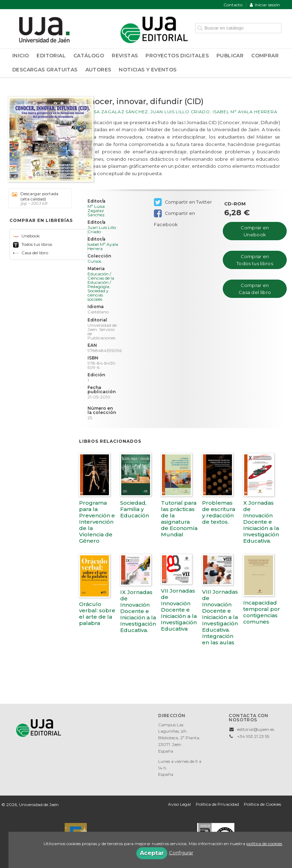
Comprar (265, 56)
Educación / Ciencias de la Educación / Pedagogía (101, 280)
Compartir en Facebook (174, 214)
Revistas (125, 56)
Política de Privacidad (217, 804)
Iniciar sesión (265, 5)
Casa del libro (31, 253)
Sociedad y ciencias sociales (98, 295)
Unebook (26, 236)
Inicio (21, 56)
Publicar (230, 56)
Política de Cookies (262, 804)
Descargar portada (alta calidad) (38, 198)
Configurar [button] (181, 853)
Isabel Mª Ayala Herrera (245, 112)
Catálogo (89, 56)
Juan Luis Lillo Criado (180, 112)
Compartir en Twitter (183, 202)
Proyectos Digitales (177, 56)
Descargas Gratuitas (45, 70)
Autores (98, 70)
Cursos (94, 261)
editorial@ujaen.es (256, 729)
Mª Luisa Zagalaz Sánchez (113, 112)
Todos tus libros (33, 244)
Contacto (233, 5)
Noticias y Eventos (148, 70)
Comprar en (255, 231)
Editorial (51, 56)
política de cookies (264, 844)
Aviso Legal (179, 804)
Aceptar (152, 853)
